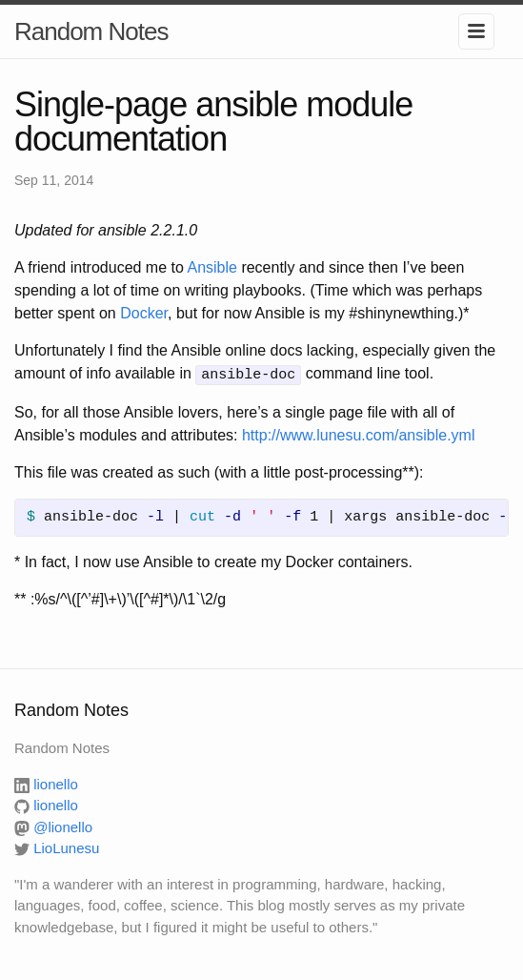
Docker (144, 313)
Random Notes (91, 31)
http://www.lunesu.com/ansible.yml (359, 433)
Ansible (211, 267)
